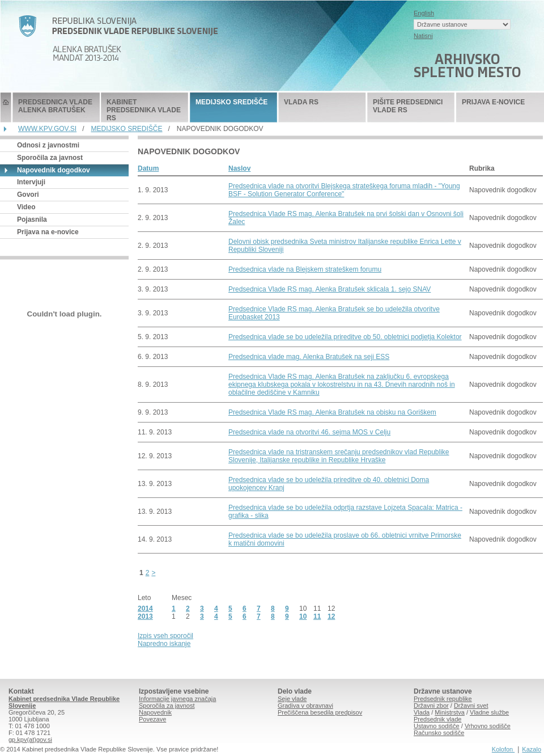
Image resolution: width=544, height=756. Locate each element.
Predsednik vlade (437, 719)
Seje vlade (292, 699)
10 (303, 616)
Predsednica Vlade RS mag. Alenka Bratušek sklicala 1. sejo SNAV (330, 289)
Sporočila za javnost (50, 158)
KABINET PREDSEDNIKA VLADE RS (144, 110)
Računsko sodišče (439, 733)
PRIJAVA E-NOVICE (493, 102)
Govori (28, 195)
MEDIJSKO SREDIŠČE (231, 102)
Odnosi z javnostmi (48, 145)
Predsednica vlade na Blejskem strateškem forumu (305, 269)
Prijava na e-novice (48, 232)
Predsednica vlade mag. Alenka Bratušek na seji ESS (309, 357)
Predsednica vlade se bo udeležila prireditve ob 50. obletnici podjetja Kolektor (345, 337)
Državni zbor (431, 706)
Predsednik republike (443, 699)
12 (331, 616)
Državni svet (471, 706)
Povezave (152, 719)
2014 (145, 609)
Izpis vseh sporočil (165, 636)
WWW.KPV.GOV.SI (47, 129)
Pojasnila (32, 219)
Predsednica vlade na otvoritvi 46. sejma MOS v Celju (309, 432)
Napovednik (155, 712)
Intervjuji (31, 182)
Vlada (422, 712)
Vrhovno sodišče (488, 726)
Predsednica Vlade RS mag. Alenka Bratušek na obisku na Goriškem (332, 412)
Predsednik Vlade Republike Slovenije (6, 107)
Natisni (423, 36)
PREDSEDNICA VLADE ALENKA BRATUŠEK (55, 106)
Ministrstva (450, 712)
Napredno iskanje (164, 644)
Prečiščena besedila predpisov (320, 712)
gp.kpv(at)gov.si (30, 740)
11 (317, 616)
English (424, 13)
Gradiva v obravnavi (305, 706)
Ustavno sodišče (437, 726)
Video (26, 207)
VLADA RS (301, 102)
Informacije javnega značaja (177, 699)
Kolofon (503, 749)
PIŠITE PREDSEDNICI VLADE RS (408, 106)
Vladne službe (489, 712)
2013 (145, 616)
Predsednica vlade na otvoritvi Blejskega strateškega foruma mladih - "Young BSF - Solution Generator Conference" (344, 190)
